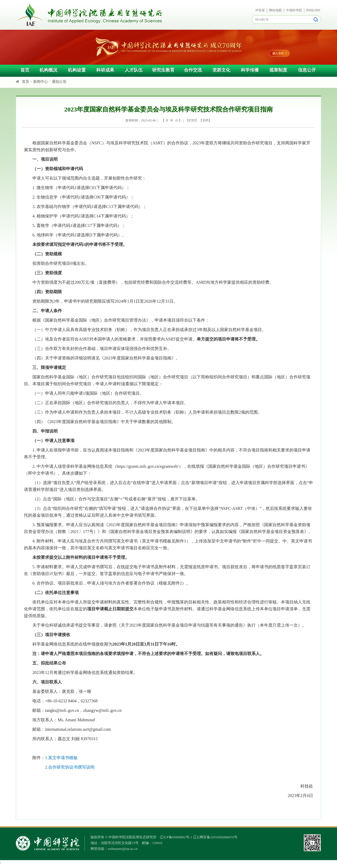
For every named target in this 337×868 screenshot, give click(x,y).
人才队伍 (134, 70)
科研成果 (105, 70)
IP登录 (260, 10)
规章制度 (278, 70)
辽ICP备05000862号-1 (176, 837)
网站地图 (275, 10)
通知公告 (59, 82)
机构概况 (48, 70)
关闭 (205, 120)
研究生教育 (163, 70)
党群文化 (221, 70)
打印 (192, 120)
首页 (25, 70)
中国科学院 (294, 10)
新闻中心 (41, 82)
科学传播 (250, 70)
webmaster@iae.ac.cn (123, 849)
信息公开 (307, 70)
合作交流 (193, 70)
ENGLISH (313, 10)
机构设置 (77, 70)
